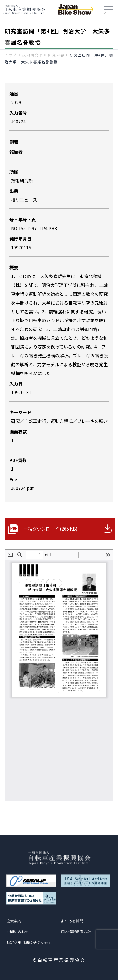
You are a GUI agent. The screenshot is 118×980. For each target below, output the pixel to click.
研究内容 (56, 55)
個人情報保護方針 (76, 931)
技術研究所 (33, 55)
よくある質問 (72, 921)
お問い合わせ (18, 931)
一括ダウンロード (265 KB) (51, 529)
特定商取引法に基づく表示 (29, 942)
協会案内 (14, 921)
